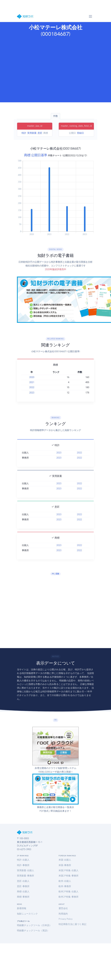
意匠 (40, 133)
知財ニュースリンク (27, 914)
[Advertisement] (29, 70)
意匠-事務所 (23, 886)
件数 (55, 116)
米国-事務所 (65, 865)
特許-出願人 (23, 860)
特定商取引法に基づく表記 (72, 924)
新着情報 (22, 908)
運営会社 (63, 908)
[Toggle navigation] (90, 16)
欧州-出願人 (65, 881)
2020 (32, 377)
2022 (32, 387)
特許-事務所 (23, 865)
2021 (32, 382)
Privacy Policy (66, 919)
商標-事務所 (23, 897)
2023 (32, 393)
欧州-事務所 (65, 886)
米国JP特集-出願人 (69, 870)
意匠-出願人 (23, 881)
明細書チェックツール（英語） (33, 931)
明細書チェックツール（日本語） (34, 925)
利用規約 (63, 914)
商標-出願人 (23, 892)
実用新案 (32, 133)
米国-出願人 (65, 860)
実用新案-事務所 (26, 876)
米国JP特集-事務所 (69, 876)
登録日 (80, 133)
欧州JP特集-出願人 (69, 892)
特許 (24, 133)
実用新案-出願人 (26, 870)
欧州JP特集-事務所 (69, 897)
